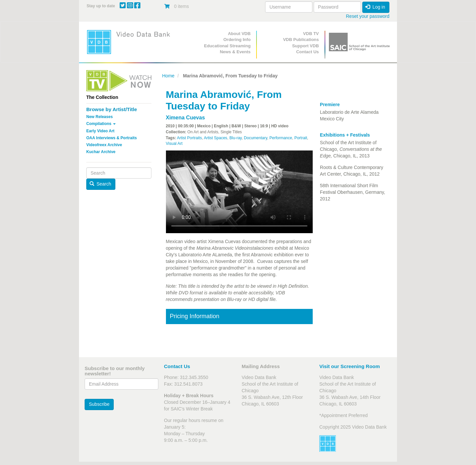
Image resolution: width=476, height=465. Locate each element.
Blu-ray (236, 138)
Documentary (256, 138)
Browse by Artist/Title (112, 109)
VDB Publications (301, 40)
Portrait (301, 138)
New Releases (99, 117)
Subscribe (99, 404)
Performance (281, 138)
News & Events (235, 52)
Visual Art (174, 144)
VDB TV (311, 34)
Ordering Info (237, 40)
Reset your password (368, 16)
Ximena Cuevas (185, 118)
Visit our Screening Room (350, 366)
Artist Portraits (189, 138)
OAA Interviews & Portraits (112, 138)
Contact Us (308, 52)
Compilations (101, 124)
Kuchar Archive (101, 152)
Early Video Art (100, 131)
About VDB (239, 34)
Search (100, 184)
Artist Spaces (216, 138)
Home (168, 76)
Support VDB (306, 46)
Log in (375, 7)
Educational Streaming (227, 46)
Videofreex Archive (104, 145)
